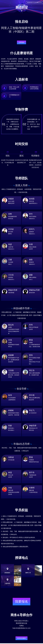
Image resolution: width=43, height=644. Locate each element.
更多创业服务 (21, 638)
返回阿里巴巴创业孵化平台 (34, 3)
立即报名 (21, 42)
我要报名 (21, 601)
